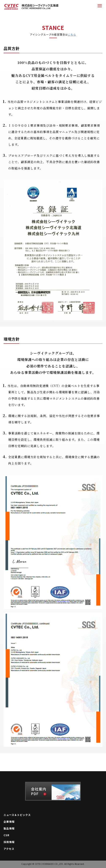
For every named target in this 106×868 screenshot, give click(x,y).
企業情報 (9, 822)
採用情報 (9, 842)
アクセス (9, 849)
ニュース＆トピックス (17, 815)
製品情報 (9, 828)
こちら (72, 34)
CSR (6, 835)
